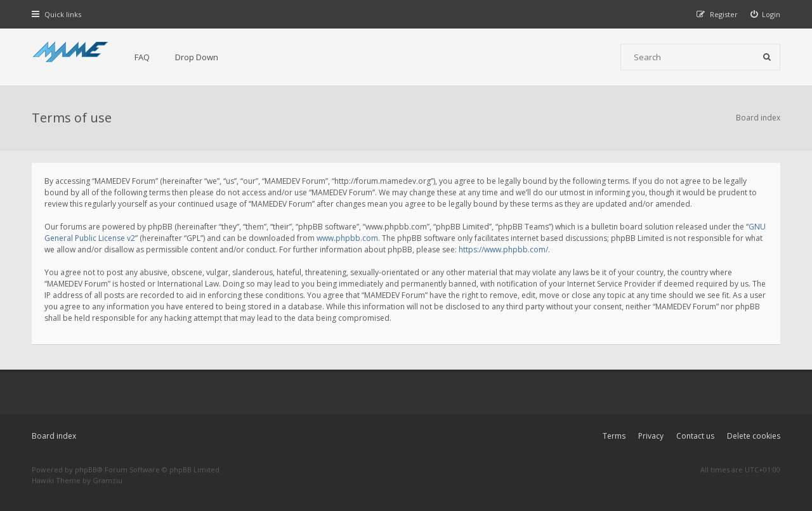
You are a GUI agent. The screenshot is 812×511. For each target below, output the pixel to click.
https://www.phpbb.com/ (503, 249)
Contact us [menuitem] (695, 436)
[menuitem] (766, 14)
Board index (54, 436)
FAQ (142, 57)
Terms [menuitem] (614, 436)
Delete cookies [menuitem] (754, 436)
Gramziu (108, 480)
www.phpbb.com (347, 238)
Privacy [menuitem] (651, 436)
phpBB (86, 469)
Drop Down (197, 57)
